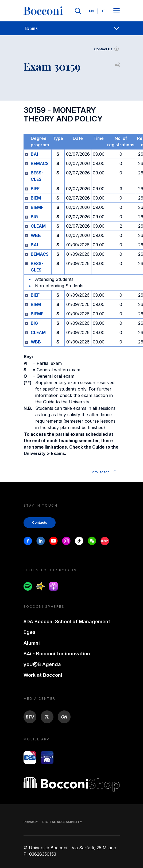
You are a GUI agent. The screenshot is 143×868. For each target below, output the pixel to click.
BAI (34, 154)
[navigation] (71, 28)
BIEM (36, 198)
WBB (36, 235)
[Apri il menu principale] (117, 11)
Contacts (40, 523)
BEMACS (40, 163)
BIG (34, 217)
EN (91, 11)
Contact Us (107, 49)
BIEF (35, 189)
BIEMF (37, 207)
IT (104, 11)
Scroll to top (104, 472)
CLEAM (38, 226)
